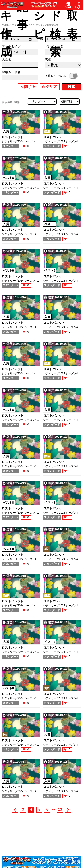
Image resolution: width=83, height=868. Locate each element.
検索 (71, 87)
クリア (51, 87)
